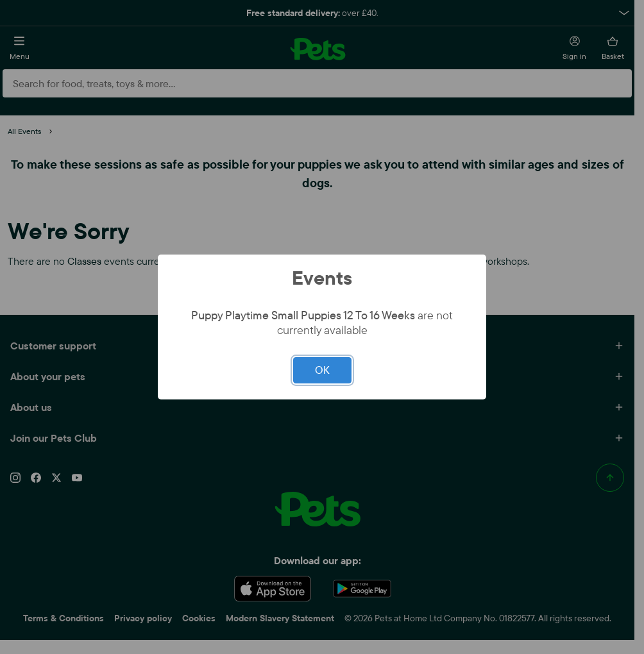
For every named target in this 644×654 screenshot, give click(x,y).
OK (322, 370)
